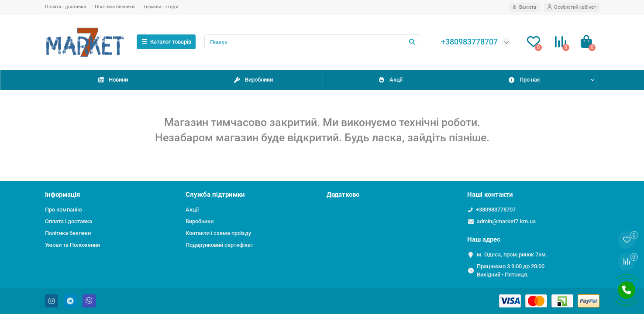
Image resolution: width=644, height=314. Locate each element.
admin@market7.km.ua (506, 221)
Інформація (62, 195)
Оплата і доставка (65, 7)
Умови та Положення (72, 245)
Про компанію (64, 210)
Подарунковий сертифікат (219, 245)
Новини (113, 80)
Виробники (253, 80)
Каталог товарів (166, 42)
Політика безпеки (115, 7)
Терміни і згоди (161, 7)
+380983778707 (496, 210)
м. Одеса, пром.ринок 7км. (512, 254)
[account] (572, 7)
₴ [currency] (525, 7)
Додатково (343, 195)
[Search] (313, 42)
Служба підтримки (215, 195)
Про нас (524, 80)
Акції (390, 80)
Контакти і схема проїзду (218, 233)
